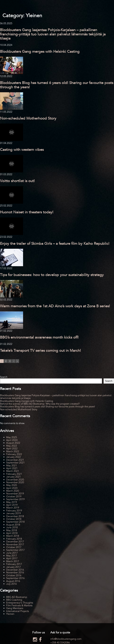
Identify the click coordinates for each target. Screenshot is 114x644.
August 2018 (13, 525)
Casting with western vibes (22, 150)
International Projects (18, 611)
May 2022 (12, 446)
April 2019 (12, 505)
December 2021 (15, 460)
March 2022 (13, 452)
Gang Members (15, 608)
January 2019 (13, 513)
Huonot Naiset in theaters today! (27, 212)
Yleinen (10, 614)
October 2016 (14, 575)
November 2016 (15, 573)
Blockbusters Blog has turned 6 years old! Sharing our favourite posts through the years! (57, 85)
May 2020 (12, 485)
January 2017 (13, 567)
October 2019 (14, 497)
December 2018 (15, 516)
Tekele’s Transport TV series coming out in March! (40, 351)
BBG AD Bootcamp (17, 597)
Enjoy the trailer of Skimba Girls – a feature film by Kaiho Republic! (55, 244)
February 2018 (14, 539)
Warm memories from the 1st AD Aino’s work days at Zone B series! (55, 306)
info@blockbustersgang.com (66, 639)
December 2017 (15, 542)
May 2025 (12, 437)
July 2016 (11, 584)
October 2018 (14, 519)
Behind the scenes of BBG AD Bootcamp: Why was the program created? (40, 404)
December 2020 (15, 480)
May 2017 (12, 556)
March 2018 (13, 536)
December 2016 (15, 570)
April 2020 (12, 488)
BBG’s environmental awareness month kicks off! (39, 337)
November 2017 (15, 545)
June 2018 (12, 528)
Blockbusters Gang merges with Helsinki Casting (40, 52)
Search (4, 377)
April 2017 (12, 558)
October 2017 (14, 547)
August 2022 (13, 443)
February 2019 (14, 511)
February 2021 (14, 474)
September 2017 (15, 550)
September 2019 (15, 499)
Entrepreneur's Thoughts (20, 603)
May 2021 (12, 466)
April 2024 (12, 440)
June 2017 (12, 553)
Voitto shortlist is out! (17, 181)
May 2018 (12, 530)
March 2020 (13, 491)
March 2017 (13, 561)
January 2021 (13, 477)
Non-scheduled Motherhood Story (28, 118)
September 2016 (15, 578)
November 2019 (15, 494)
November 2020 (15, 482)
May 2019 (12, 502)
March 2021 (13, 471)
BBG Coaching (14, 600)
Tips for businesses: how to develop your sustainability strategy (52, 275)
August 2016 (13, 581)
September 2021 (15, 463)
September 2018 (15, 522)
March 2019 (13, 508)
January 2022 (13, 457)
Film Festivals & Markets (19, 606)
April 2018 (12, 533)
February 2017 (14, 564)
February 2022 (14, 454)
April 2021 (12, 468)
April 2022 (12, 449)
